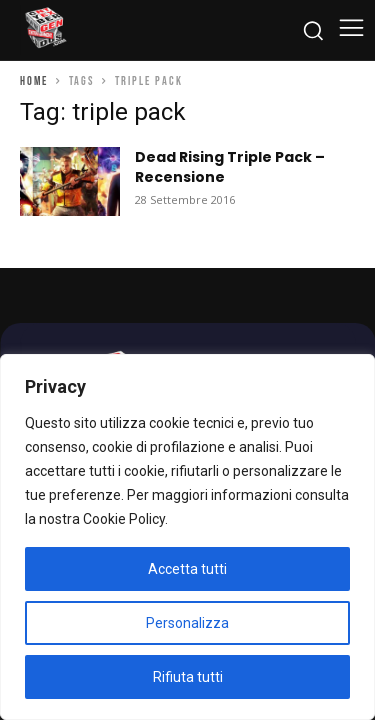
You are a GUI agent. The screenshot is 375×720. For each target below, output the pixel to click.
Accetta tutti (187, 569)
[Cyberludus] (45, 30)
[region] (187, 537)
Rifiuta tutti (188, 677)
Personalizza (187, 623)
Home (34, 81)
